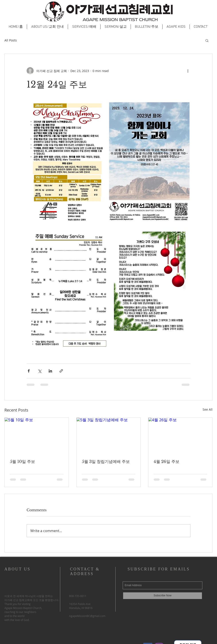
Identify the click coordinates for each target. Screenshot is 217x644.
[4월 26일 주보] (180, 436)
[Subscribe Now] (163, 596)
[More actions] (188, 71)
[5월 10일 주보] (37, 436)
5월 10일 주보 (22, 462)
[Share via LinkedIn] (50, 371)
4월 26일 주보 (167, 462)
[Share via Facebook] (29, 371)
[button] (207, 40)
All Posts (11, 40)
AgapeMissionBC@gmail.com (87, 616)
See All (208, 409)
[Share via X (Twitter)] (40, 371)
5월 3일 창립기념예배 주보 (106, 462)
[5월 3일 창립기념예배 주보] (109, 436)
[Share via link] (61, 371)
